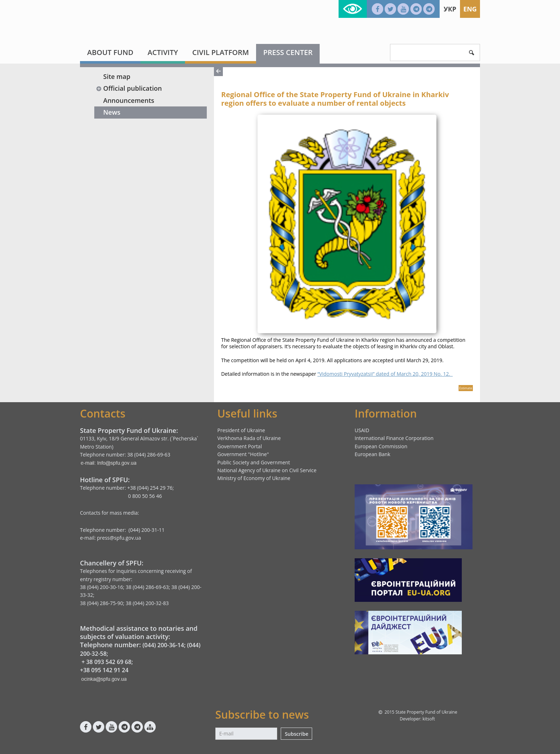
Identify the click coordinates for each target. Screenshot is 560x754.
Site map (117, 76)
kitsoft (429, 719)
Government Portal (240, 446)
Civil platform (221, 52)
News (112, 112)
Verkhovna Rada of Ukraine (249, 438)
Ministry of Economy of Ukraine (254, 478)
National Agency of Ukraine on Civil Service (267, 470)
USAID (362, 430)
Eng (470, 9)
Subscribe (296, 734)
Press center (288, 52)
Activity (163, 52)
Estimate (466, 388)
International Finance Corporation (394, 438)
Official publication (129, 88)
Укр (450, 9)
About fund (110, 52)
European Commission (381, 446)
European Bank (372, 454)
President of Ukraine (241, 430)
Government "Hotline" (243, 454)
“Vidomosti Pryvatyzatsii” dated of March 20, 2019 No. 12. (385, 374)
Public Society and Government (254, 462)
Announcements (129, 100)
